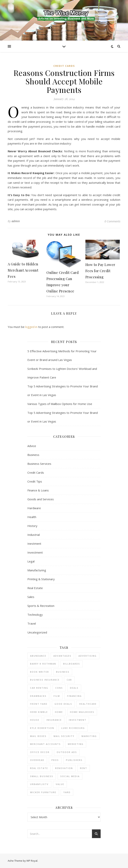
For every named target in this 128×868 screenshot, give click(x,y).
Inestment (34, 544)
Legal (31, 561)
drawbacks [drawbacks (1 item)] (38, 696)
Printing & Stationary (41, 579)
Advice (32, 446)
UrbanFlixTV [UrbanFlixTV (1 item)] (39, 784)
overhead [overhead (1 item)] (37, 760)
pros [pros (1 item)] (55, 760)
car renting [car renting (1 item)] (39, 688)
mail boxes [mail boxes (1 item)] (38, 736)
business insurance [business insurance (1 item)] (45, 680)
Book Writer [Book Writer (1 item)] (40, 672)
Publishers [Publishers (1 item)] (74, 760)
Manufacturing (37, 570)
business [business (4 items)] (63, 672)
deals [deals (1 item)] (74, 688)
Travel (32, 623)
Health (32, 517)
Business (33, 455)
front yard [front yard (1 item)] (39, 704)
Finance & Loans (38, 490)
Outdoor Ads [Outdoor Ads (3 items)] (67, 752)
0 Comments (112, 221)
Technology (35, 615)
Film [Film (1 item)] (57, 696)
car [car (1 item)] (69, 680)
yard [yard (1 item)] (67, 792)
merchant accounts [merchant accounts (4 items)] (45, 744)
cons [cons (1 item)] (59, 688)
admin (16, 221)
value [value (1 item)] (60, 784)
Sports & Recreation (41, 606)
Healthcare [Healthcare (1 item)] (88, 704)
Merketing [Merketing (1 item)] (76, 744)
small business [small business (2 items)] (42, 776)
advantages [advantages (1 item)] (62, 656)
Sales (31, 597)
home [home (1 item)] (59, 712)
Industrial (34, 535)
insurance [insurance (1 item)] (54, 720)
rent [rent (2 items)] (84, 768)
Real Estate (35, 588)
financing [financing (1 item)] (74, 696)
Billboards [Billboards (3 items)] (72, 664)
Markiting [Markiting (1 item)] (89, 736)
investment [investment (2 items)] (78, 720)
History (32, 526)
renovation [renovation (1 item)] (64, 768)
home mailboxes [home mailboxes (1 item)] (82, 712)
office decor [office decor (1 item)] (40, 752)
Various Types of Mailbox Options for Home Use (60, 404)
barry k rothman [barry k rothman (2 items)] (43, 664)
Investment (35, 552)
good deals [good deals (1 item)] (63, 704)
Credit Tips (35, 481)
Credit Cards (64, 66)
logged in (31, 327)
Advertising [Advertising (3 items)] (88, 656)
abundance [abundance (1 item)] (38, 656)
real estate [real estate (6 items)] (39, 768)
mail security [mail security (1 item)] (64, 736)
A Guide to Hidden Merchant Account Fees (23, 270)
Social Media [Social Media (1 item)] (70, 776)
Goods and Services (41, 499)
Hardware (34, 508)
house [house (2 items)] (35, 720)
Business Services (39, 464)
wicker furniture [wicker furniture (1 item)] (43, 792)
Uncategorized (37, 632)
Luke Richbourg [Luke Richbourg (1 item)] (73, 728)
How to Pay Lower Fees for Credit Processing (100, 271)
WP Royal (32, 861)
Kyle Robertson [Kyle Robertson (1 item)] (42, 728)
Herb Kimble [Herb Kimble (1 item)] (39, 712)
